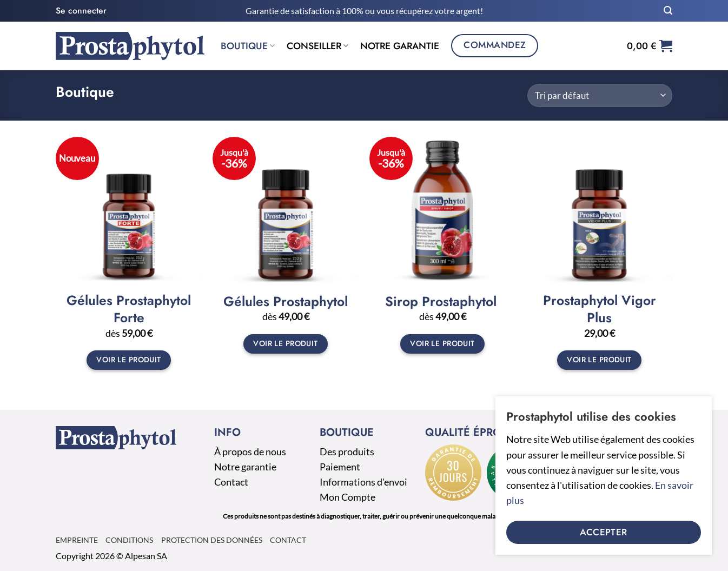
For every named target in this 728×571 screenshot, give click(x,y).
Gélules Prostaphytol (286, 302)
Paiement (340, 467)
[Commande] (600, 95)
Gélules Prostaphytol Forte (129, 309)
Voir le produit (128, 360)
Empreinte (77, 540)
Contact (231, 482)
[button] (81, 11)
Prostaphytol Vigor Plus (600, 309)
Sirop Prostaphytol (443, 302)
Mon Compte (348, 497)
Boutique (248, 46)
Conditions (129, 540)
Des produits (347, 452)
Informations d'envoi (363, 482)
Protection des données (212, 540)
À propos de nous (250, 452)
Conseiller (317, 46)
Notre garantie (400, 46)
